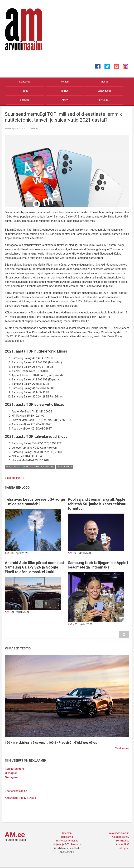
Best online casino (16, 791)
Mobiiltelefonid (31, 467)
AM (37, 129)
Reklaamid (67, 837)
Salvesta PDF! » (15, 478)
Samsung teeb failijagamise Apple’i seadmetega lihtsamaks (98, 565)
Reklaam (65, 82)
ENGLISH (104, 100)
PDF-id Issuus (122, 841)
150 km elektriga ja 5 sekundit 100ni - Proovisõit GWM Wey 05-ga (51, 743)
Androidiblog (13, 467)
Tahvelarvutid (64, 467)
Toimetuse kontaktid (67, 841)
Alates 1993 (123, 844)
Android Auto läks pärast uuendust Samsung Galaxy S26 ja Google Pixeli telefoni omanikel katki (34, 567)
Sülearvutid (48, 467)
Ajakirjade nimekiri (119, 833)
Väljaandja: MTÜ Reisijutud (67, 844)
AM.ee (15, 835)
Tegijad (65, 91)
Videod (104, 82)
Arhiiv (65, 100)
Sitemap (67, 833)
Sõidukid (25, 100)
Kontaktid (25, 82)
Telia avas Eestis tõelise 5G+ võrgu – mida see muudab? (35, 502)
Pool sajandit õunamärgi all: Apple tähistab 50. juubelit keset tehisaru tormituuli (98, 504)
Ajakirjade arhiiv (121, 837)
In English (124, 848)
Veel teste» (122, 748)
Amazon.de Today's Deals (20, 798)
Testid (25, 91)
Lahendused (104, 91)
